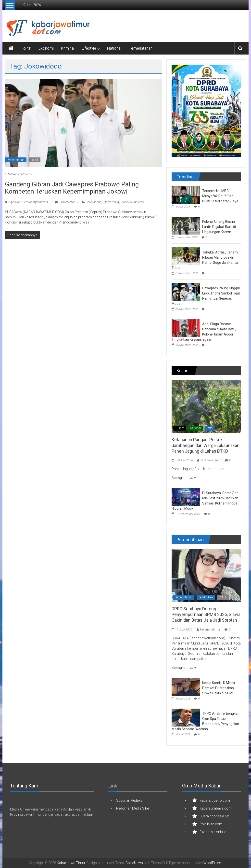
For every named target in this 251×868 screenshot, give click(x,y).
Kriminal (68, 48)
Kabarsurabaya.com (216, 808)
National (114, 48)
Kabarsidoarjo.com (215, 800)
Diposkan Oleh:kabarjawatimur (28, 202)
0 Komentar (65, 202)
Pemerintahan (141, 48)
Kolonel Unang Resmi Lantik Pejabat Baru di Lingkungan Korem (219, 227)
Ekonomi (46, 48)
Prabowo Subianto (132, 202)
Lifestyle (89, 48)
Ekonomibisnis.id (213, 832)
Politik (26, 48)
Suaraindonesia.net (214, 816)
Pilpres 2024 (111, 202)
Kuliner (179, 428)
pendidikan (206, 597)
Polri (210, 428)
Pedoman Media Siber (133, 808)
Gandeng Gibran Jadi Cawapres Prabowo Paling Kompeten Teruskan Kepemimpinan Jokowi (72, 188)
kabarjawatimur (211, 460)
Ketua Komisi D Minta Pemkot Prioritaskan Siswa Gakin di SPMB (219, 688)
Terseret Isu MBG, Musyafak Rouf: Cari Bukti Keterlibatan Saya (220, 196)
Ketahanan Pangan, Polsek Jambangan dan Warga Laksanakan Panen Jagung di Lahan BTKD (206, 445)
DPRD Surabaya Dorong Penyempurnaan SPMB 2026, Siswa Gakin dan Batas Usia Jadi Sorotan (206, 615)
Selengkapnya (184, 478)
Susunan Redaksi (130, 800)
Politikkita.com (211, 824)
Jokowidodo (94, 202)
